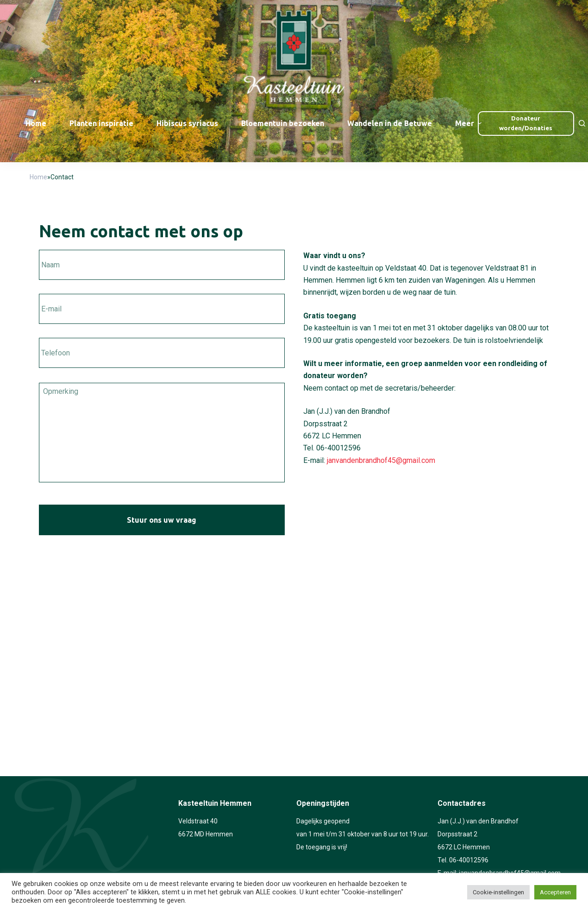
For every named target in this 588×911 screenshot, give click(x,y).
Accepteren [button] (555, 892)
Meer (469, 123)
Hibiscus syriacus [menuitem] (187, 123)
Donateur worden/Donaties (526, 123)
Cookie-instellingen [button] (498, 892)
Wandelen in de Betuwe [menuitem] (390, 123)
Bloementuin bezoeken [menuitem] (283, 123)
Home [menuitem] (36, 123)
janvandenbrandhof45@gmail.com (381, 460)
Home (38, 177)
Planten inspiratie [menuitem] (101, 123)
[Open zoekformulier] (582, 123)
